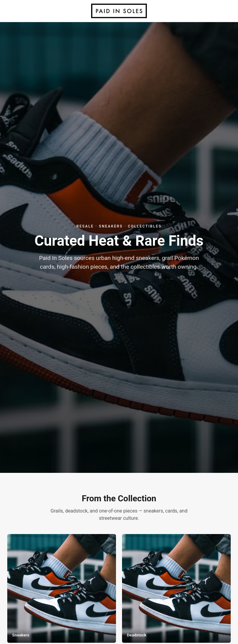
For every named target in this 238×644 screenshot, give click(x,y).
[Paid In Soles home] (119, 11)
